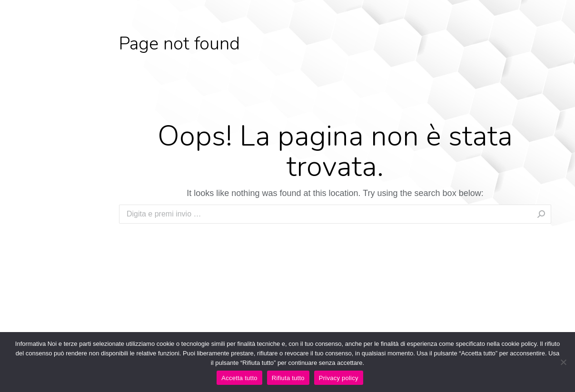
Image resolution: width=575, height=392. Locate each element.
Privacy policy (339, 378)
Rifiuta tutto (288, 378)
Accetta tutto (239, 378)
